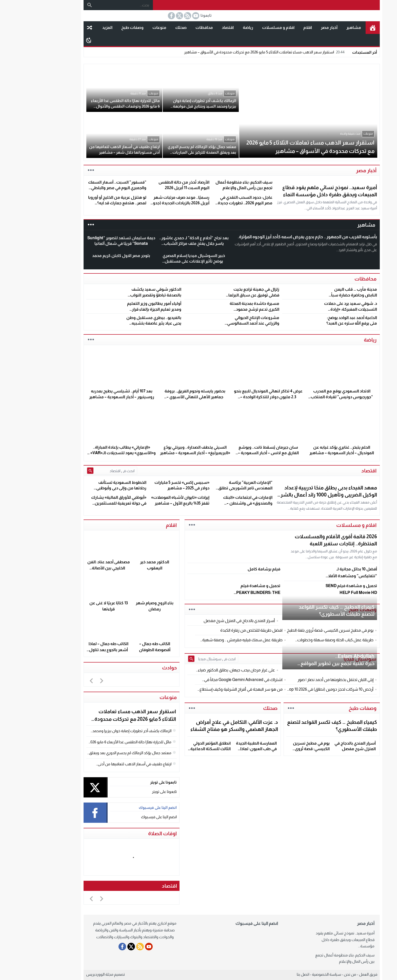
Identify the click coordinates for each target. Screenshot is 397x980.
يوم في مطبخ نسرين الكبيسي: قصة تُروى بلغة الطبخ (278, 749)
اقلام (274, 27)
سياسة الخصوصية (293, 974)
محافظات (171, 27)
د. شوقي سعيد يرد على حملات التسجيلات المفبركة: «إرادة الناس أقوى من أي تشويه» (317, 309)
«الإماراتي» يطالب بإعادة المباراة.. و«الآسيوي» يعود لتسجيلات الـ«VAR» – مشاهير (88, 453)
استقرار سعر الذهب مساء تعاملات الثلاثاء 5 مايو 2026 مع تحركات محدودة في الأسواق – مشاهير (232, 52)
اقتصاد (195, 27)
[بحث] (56, 5)
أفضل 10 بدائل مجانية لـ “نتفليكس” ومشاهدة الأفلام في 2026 (318, 576)
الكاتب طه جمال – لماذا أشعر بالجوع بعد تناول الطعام (75, 650)
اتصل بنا (270, 974)
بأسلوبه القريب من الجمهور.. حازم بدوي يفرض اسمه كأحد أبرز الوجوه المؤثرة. (274, 237)
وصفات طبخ (99, 27)
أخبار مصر (296, 27)
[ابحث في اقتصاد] (82, 471)
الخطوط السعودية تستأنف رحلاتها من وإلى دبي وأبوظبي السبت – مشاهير (88, 488)
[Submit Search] (57, 471)
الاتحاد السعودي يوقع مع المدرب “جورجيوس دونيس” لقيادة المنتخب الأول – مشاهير (309, 397)
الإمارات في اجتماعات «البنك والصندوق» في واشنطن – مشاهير (215, 503)
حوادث (136, 668)
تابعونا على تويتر (131, 792)
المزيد (74, 27)
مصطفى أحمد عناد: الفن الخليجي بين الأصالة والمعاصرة (75, 568)
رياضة (215, 27)
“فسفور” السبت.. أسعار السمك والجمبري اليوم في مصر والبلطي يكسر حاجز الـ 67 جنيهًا (84, 188)
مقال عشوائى (56, 28)
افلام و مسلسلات (245, 27)
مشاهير (321, 27)
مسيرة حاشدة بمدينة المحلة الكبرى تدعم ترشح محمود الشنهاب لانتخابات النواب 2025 (219, 309)
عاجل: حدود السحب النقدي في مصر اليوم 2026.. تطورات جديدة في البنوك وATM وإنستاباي (212, 203)
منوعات (126, 27)
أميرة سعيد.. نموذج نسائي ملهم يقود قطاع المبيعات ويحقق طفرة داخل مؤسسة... (312, 939)
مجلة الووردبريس (67, 974)
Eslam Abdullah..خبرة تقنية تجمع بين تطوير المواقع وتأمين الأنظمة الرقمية (304, 663)
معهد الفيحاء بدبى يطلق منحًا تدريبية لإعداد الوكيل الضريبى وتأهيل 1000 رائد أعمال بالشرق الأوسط (294, 495)
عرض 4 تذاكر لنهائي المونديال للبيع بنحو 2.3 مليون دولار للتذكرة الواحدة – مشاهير (235, 397)
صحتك (148, 27)
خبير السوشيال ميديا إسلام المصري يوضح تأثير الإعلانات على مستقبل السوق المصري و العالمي (161, 261)
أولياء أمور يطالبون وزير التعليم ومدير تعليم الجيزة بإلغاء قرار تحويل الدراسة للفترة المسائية (121, 309)
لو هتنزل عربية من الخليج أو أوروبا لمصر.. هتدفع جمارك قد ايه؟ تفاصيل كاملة (84, 203)
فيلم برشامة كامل (231, 569)
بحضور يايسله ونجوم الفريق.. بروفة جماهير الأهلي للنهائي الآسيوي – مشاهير (162, 397)
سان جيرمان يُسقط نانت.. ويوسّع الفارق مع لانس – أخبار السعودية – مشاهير (235, 453)
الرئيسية (340, 28)
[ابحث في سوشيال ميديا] (183, 659)
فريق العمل (335, 974)
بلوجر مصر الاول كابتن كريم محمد (88, 256)
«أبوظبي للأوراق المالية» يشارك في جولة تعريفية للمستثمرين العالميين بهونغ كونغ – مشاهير (85, 503)
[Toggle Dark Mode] (56, 40)
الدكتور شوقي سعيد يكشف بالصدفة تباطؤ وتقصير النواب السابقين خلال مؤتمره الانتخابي (121, 295)
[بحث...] (91, 5)
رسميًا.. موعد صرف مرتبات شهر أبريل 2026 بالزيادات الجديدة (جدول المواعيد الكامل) (146, 203)
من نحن (317, 974)
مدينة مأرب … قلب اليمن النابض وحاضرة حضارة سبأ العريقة (321, 295)
